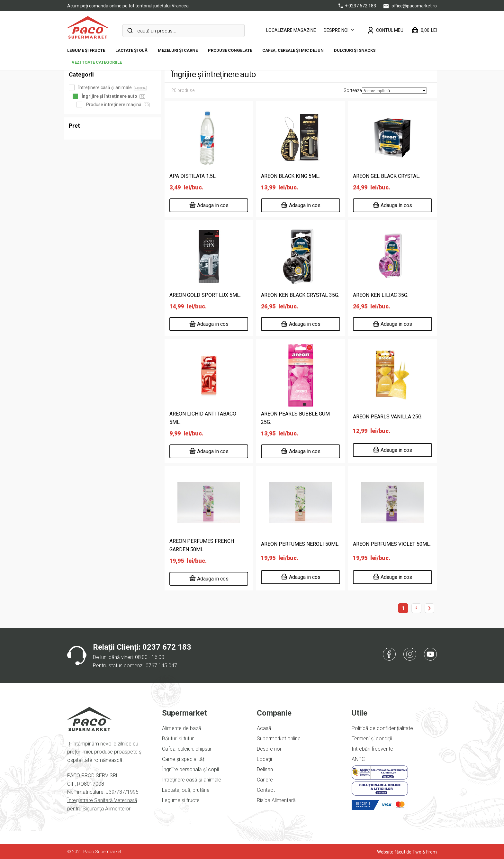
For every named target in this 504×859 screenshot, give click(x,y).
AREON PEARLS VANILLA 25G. (388, 417)
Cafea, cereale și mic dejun (293, 50)
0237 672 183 (167, 647)
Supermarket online (279, 739)
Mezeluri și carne (178, 50)
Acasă (264, 728)
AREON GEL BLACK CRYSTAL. (387, 176)
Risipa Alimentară (276, 800)
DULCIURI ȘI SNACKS (355, 50)
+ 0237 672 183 (358, 6)
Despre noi (336, 30)
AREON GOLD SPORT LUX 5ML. (205, 295)
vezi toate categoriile (97, 62)
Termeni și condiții (372, 739)
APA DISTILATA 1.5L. (193, 176)
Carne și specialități (184, 759)
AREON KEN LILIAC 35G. (381, 295)
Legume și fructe (86, 50)
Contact (266, 790)
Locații (264, 759)
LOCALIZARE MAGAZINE (291, 30)
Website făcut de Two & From (407, 852)
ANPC (358, 759)
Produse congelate (230, 50)
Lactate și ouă (131, 50)
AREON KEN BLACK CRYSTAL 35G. (300, 295)
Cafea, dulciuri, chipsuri (187, 749)
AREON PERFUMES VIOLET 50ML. (392, 544)
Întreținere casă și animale (192, 780)
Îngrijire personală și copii (190, 769)
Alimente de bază (182, 728)
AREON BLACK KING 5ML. (290, 176)
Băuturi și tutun (178, 739)
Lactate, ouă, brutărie (186, 790)
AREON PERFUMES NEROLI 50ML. (300, 544)
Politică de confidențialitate (382, 728)
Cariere (265, 780)
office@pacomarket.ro (410, 6)
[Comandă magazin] (394, 91)
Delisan (265, 769)
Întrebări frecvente (372, 749)
